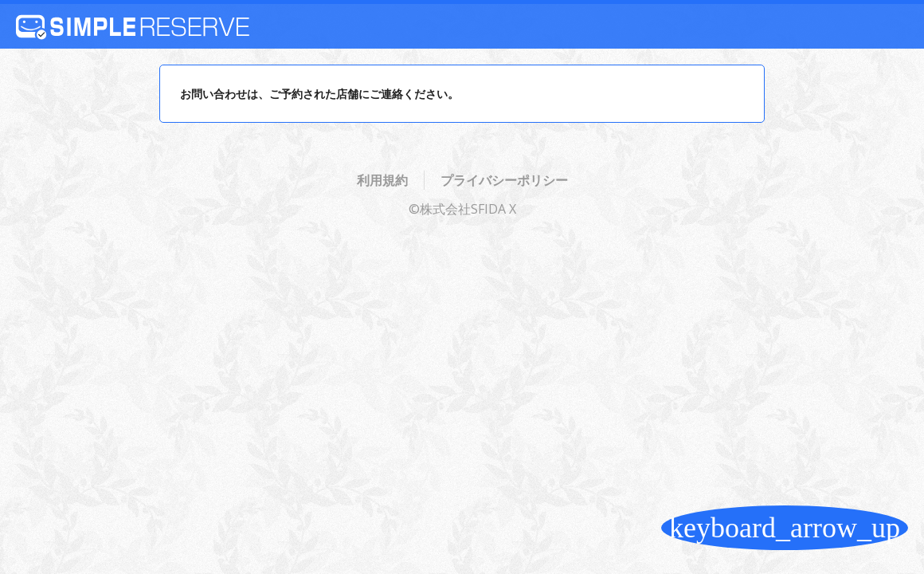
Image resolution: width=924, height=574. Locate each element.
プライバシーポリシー (504, 180)
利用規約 (382, 180)
